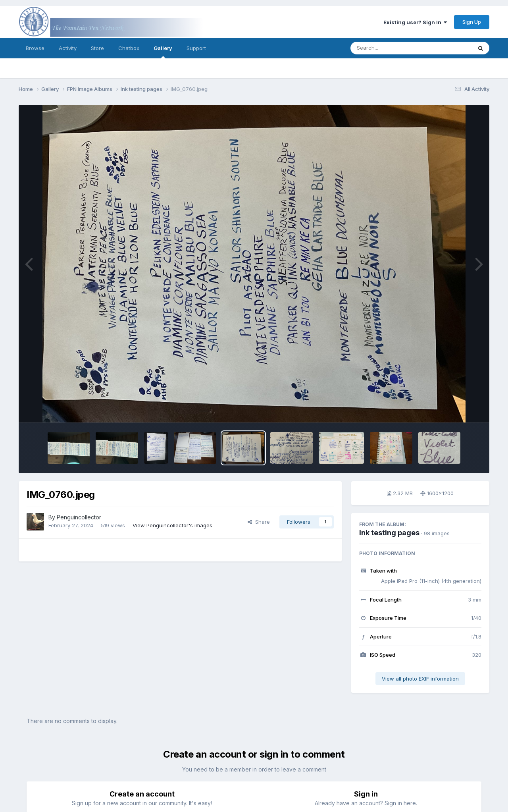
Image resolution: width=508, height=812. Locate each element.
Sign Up (472, 22)
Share (259, 522)
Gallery (163, 52)
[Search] (390, 48)
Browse (35, 48)
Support (196, 48)
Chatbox (129, 48)
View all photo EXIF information (420, 679)
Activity (68, 48)
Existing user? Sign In (415, 22)
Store (97, 48)
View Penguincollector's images (172, 525)
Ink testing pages (389, 533)
